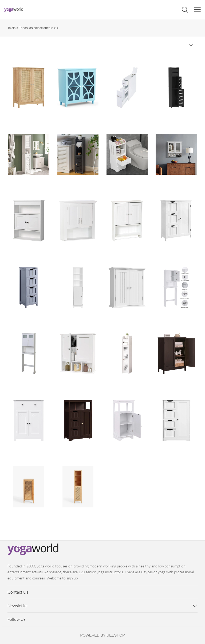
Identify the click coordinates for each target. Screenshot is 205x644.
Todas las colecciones (35, 28)
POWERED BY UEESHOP (102, 635)
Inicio (12, 28)
